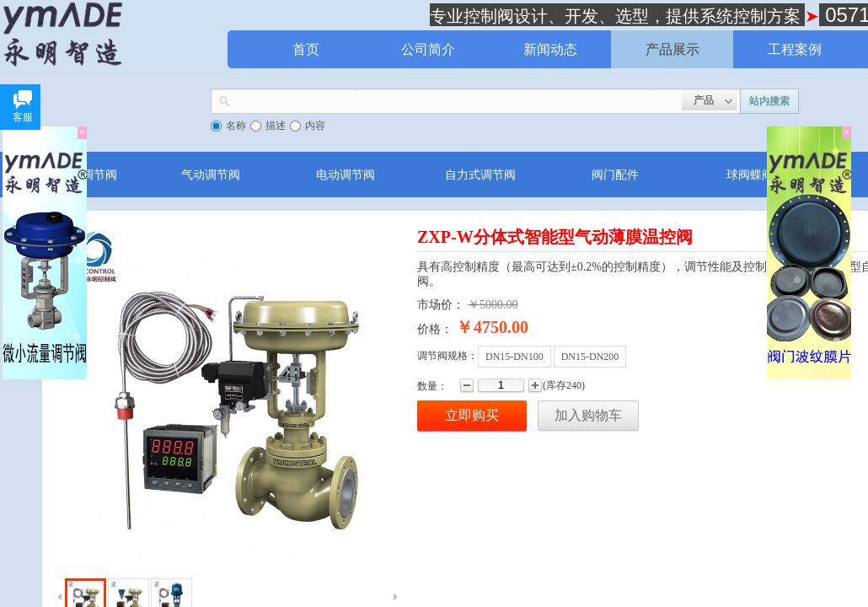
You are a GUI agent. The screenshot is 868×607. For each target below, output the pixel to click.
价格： (435, 329)
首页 (306, 49)
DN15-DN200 (590, 357)
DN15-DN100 (514, 357)
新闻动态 (550, 49)
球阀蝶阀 (750, 175)
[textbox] (456, 99)
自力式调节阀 (480, 175)
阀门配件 (615, 175)
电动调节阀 (346, 175)
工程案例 (795, 49)
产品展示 (672, 49)
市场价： (441, 305)
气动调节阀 (211, 175)
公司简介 (428, 49)
